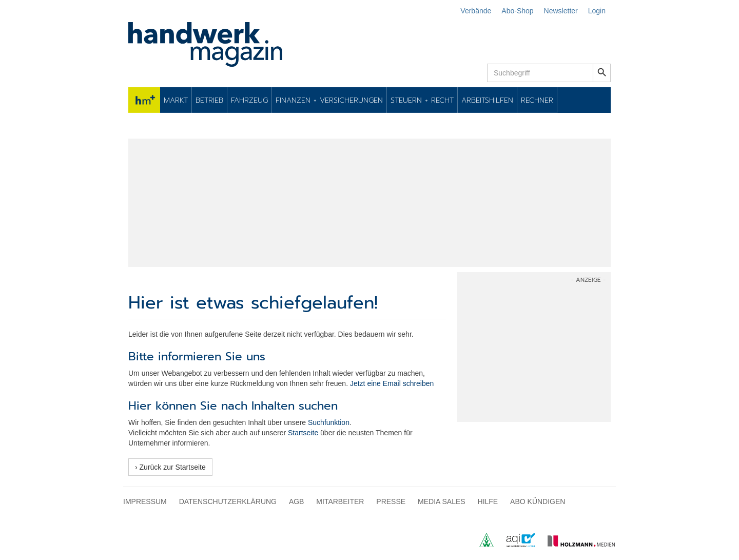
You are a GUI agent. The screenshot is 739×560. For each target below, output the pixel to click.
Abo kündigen (538, 501)
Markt (176, 100)
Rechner (537, 100)
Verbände (476, 11)
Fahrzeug (249, 100)
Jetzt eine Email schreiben (392, 383)
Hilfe (488, 501)
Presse (391, 501)
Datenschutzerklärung (228, 501)
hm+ (144, 100)
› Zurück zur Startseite (170, 467)
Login (597, 11)
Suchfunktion (329, 422)
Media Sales (442, 501)
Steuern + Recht (422, 100)
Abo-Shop (517, 11)
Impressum (145, 501)
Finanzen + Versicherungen (329, 100)
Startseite (303, 433)
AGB (297, 501)
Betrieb (209, 100)
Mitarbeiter (340, 501)
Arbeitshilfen (487, 100)
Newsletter (561, 11)
